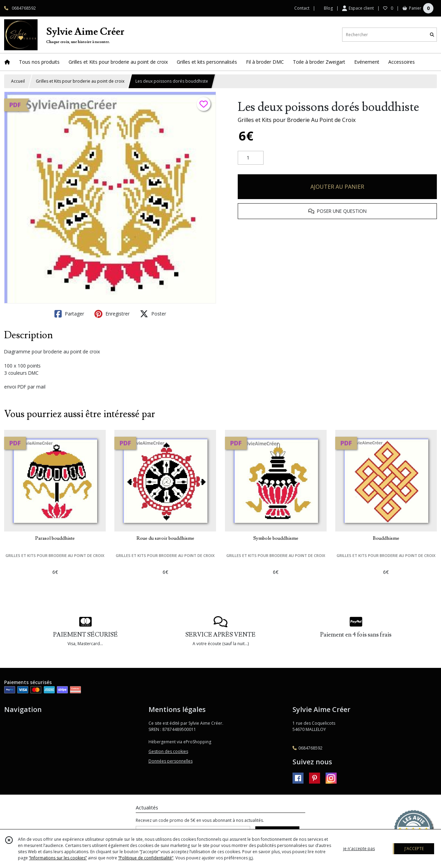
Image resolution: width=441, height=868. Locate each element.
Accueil (18, 81)
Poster (153, 314)
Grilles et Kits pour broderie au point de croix (80, 81)
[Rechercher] (432, 35)
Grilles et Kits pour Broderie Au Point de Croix (297, 120)
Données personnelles (171, 761)
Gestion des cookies (168, 751)
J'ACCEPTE (414, 849)
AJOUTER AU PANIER (337, 187)
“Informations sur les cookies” (58, 858)
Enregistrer (112, 314)
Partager (69, 314)
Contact (302, 8)
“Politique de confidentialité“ (146, 858)
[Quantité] (251, 158)
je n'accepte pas (359, 849)
